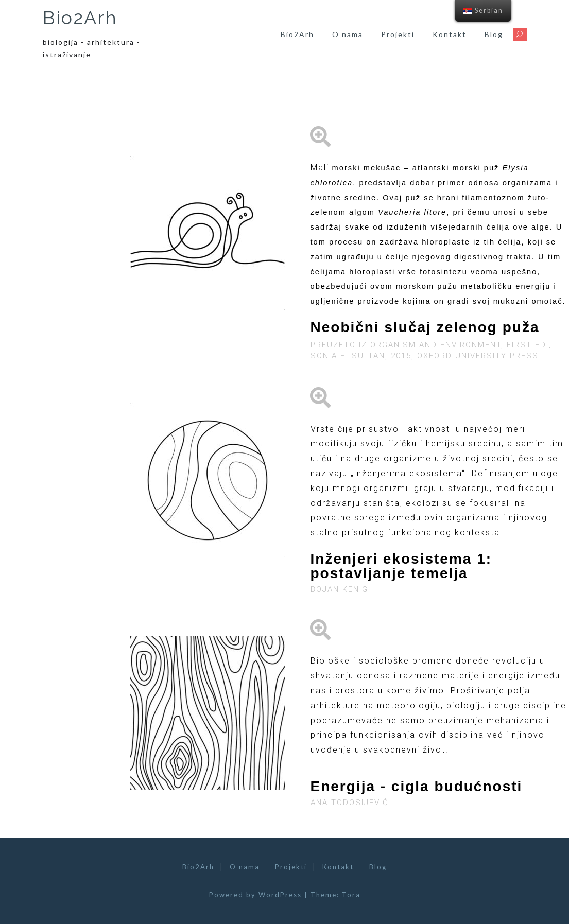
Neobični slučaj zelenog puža (425, 327)
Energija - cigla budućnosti (417, 786)
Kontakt (450, 34)
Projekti (398, 34)
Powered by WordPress (255, 895)
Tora (351, 895)
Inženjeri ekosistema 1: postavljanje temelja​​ (401, 566)
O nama (348, 34)
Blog (494, 34)
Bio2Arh (80, 18)
